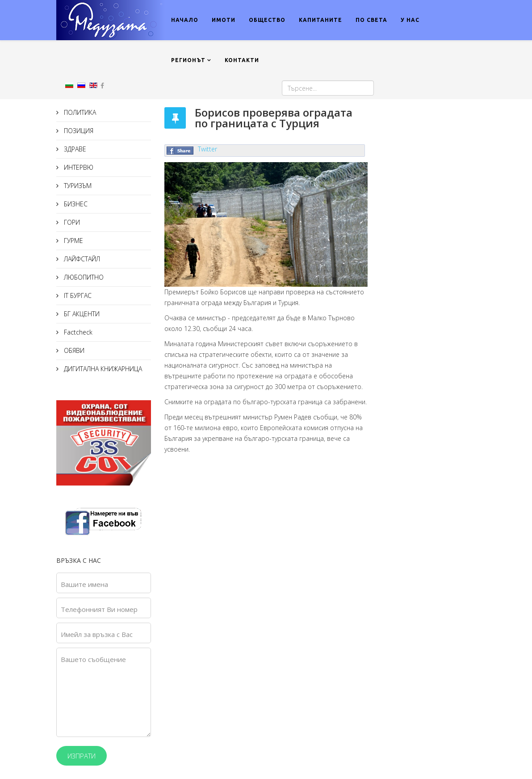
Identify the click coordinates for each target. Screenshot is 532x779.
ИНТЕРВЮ (78, 167)
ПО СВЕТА (371, 20)
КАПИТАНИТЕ (320, 20)
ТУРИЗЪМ (77, 186)
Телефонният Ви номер (99, 609)
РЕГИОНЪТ (188, 60)
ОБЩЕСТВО (267, 20)
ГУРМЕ (73, 241)
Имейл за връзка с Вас (97, 634)
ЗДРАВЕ (74, 149)
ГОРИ (71, 222)
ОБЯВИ (73, 350)
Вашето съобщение (93, 659)
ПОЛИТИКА (79, 112)
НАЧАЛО (185, 20)
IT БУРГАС (77, 295)
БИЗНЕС (75, 204)
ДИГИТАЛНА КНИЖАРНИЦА (102, 369)
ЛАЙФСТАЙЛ (81, 259)
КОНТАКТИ (242, 60)
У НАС (410, 20)
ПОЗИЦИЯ (78, 131)
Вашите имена (84, 584)
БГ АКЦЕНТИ (81, 314)
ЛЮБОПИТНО (83, 277)
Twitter (207, 149)
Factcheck (77, 332)
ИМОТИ (224, 20)
